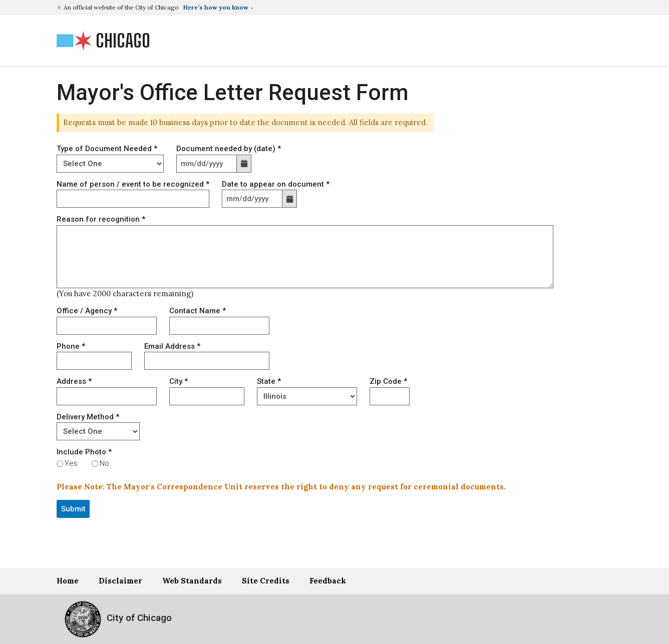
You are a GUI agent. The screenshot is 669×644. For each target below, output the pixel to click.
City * (179, 381)
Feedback (328, 581)
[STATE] (307, 396)
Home (68, 581)
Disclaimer (120, 581)
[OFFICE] (107, 326)
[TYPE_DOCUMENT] (110, 164)
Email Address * (172, 346)
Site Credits (266, 581)
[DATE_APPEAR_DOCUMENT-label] (252, 199)
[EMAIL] (207, 361)
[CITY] (207, 396)
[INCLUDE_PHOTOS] (60, 464)
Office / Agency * (87, 311)
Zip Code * (388, 381)
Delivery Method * (88, 417)
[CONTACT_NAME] (219, 326)
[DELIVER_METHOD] (98, 431)
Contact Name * (198, 311)
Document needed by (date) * (229, 149)
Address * (74, 381)
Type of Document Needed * (107, 149)
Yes (71, 463)
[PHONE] (94, 361)
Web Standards (192, 581)
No (104, 463)
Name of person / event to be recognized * (133, 184)
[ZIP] (390, 396)
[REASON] (305, 257)
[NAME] (133, 199)
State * (269, 381)
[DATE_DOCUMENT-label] (207, 164)
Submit (73, 509)
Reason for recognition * (101, 219)
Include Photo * (84, 452)
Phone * (71, 346)
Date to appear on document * (276, 184)
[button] (156, 8)
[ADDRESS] (107, 396)
